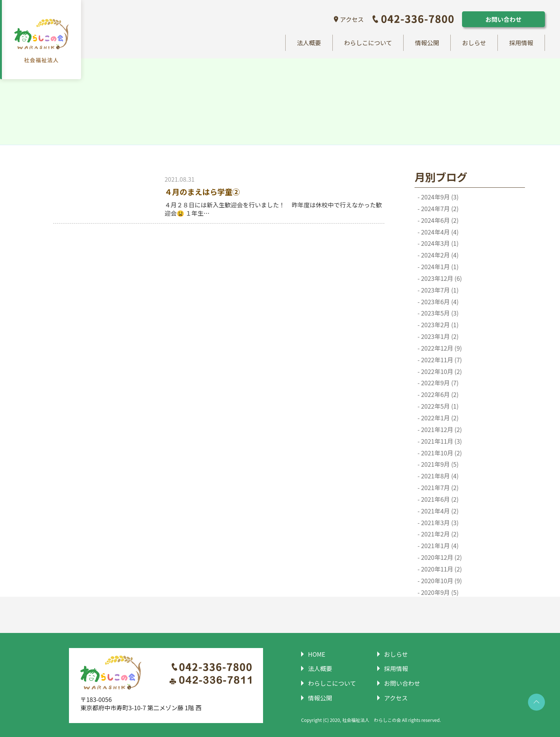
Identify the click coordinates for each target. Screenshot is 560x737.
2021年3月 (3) (439, 523)
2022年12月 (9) (441, 348)
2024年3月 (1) (439, 244)
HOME (315, 654)
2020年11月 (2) (441, 569)
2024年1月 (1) (439, 267)
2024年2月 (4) (439, 255)
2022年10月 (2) (441, 372)
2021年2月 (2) (439, 534)
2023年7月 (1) (439, 290)
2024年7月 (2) (439, 209)
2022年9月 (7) (439, 383)
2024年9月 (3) (439, 197)
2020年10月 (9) (441, 581)
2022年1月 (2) (439, 418)
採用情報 (521, 43)
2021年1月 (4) (439, 546)
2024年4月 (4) (439, 232)
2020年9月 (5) (439, 592)
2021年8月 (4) (439, 476)
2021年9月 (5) (439, 465)
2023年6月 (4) (439, 302)
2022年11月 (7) (441, 360)
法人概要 (309, 43)
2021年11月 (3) (441, 441)
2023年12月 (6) (441, 278)
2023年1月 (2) (439, 337)
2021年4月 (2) (439, 511)
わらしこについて (368, 43)
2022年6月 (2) (439, 395)
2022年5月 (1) (439, 407)
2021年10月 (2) (441, 453)
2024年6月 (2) (439, 220)
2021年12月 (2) (441, 430)
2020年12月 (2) (441, 558)
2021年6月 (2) (439, 499)
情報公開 (427, 43)
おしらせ (474, 43)
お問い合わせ (503, 19)
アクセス (352, 19)
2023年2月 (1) (439, 325)
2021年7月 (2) (439, 488)
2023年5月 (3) (439, 313)
